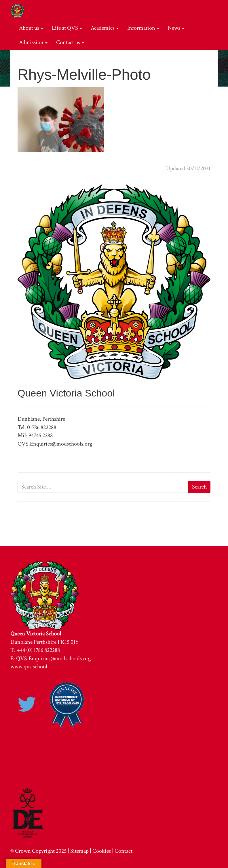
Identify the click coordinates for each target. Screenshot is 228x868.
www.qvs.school (29, 667)
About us (31, 28)
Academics (105, 28)
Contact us (70, 42)
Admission (33, 42)
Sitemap (79, 851)
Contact (124, 851)
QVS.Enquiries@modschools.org (53, 659)
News (176, 28)
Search (199, 487)
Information (143, 28)
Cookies (102, 851)
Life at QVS (67, 28)
